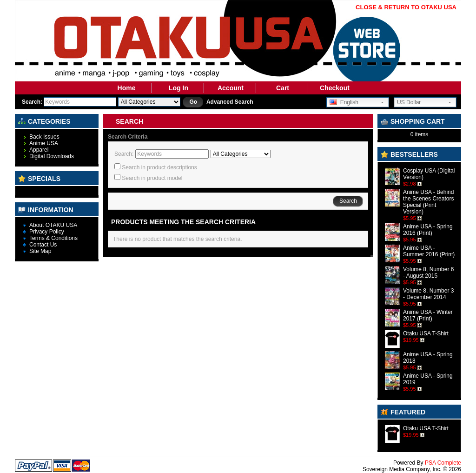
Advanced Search (230, 102)
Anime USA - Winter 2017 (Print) (428, 315)
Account (231, 88)
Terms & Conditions (53, 238)
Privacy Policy (47, 232)
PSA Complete (443, 463)
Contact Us (43, 245)
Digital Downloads (52, 156)
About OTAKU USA (53, 225)
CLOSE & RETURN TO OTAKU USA (406, 7)
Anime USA (44, 143)
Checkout (335, 88)
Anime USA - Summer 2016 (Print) (429, 251)
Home (127, 88)
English (344, 102)
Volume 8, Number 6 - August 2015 (428, 273)
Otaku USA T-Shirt (426, 333)
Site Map (40, 251)
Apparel (39, 150)
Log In (178, 88)
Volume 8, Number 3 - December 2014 (428, 294)
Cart (283, 88)
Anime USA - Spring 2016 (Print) (428, 230)
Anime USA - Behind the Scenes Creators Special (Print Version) (428, 202)
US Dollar (409, 102)
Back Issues (44, 137)
